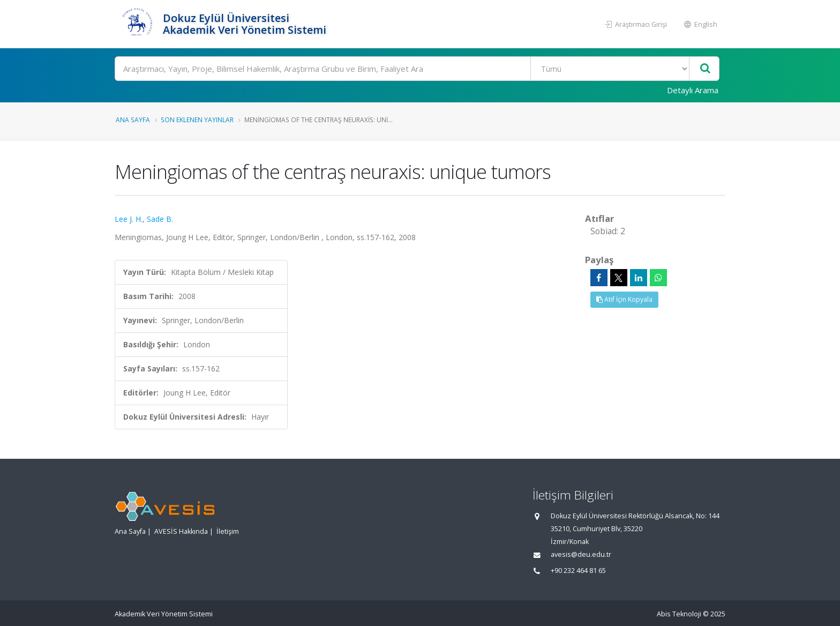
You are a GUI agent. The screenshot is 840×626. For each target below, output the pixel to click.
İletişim (228, 531)
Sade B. (160, 219)
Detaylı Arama (693, 90)
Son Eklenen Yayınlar (197, 120)
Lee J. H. (129, 219)
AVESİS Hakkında (181, 531)
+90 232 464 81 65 (578, 571)
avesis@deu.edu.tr (581, 554)
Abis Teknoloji (679, 614)
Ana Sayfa (133, 120)
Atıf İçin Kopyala (624, 299)
